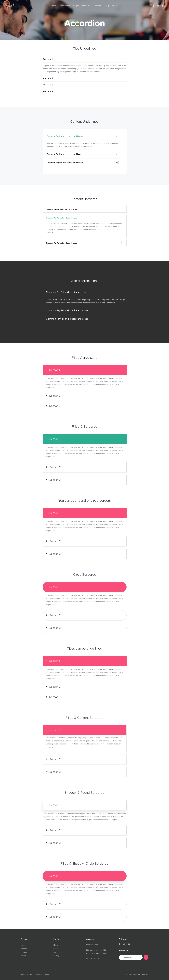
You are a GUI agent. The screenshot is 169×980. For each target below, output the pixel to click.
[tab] (85, 59)
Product (24, 949)
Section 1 (48, 59)
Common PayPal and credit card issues (83, 136)
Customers (25, 952)
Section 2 (48, 78)
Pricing (23, 956)
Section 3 (48, 85)
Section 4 (48, 92)
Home (23, 945)
